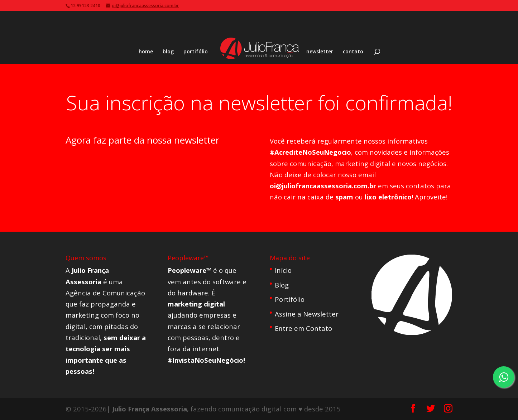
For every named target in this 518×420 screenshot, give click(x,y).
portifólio (196, 52)
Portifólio (290, 299)
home (146, 52)
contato (353, 52)
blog (168, 52)
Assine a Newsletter (307, 314)
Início (283, 270)
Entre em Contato (303, 328)
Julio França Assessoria (150, 409)
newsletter (320, 52)
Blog (282, 285)
